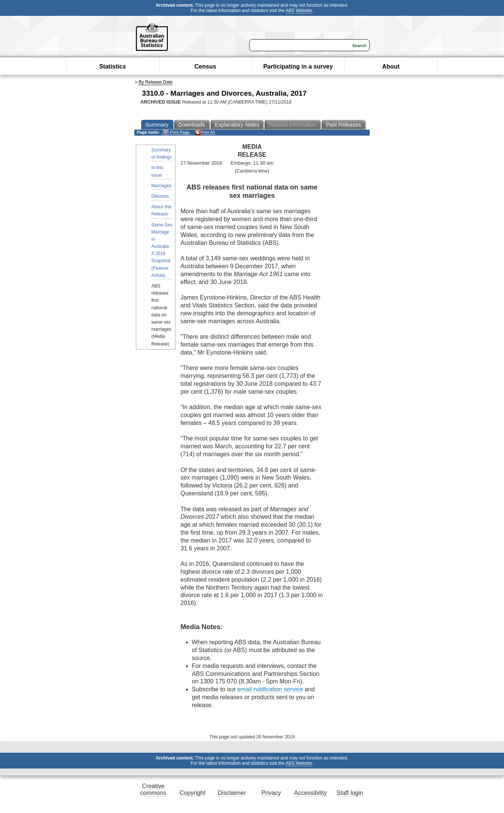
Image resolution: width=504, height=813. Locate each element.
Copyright (192, 793)
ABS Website (299, 11)
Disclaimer (232, 793)
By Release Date (155, 82)
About (391, 66)
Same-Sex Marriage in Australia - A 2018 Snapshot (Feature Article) (162, 250)
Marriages (161, 186)
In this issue (157, 171)
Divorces (160, 196)
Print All (205, 132)
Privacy (271, 793)
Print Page (176, 132)
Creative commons (153, 789)
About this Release (161, 210)
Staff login (350, 793)
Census (206, 66)
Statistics (112, 66)
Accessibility (310, 793)
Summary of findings (162, 154)
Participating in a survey (298, 66)
